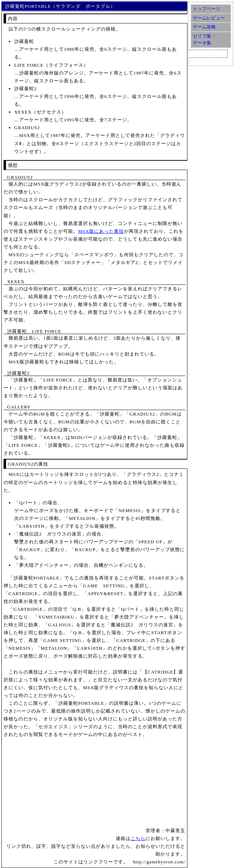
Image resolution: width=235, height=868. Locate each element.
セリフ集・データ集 (204, 40)
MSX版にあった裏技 (101, 231)
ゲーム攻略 (204, 27)
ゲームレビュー (209, 18)
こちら (138, 838)
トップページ (207, 9)
